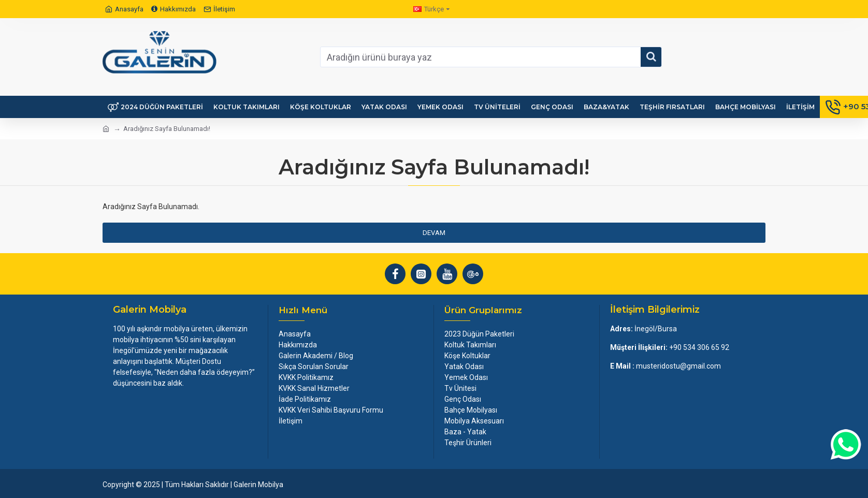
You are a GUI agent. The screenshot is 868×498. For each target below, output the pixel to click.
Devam (434, 233)
